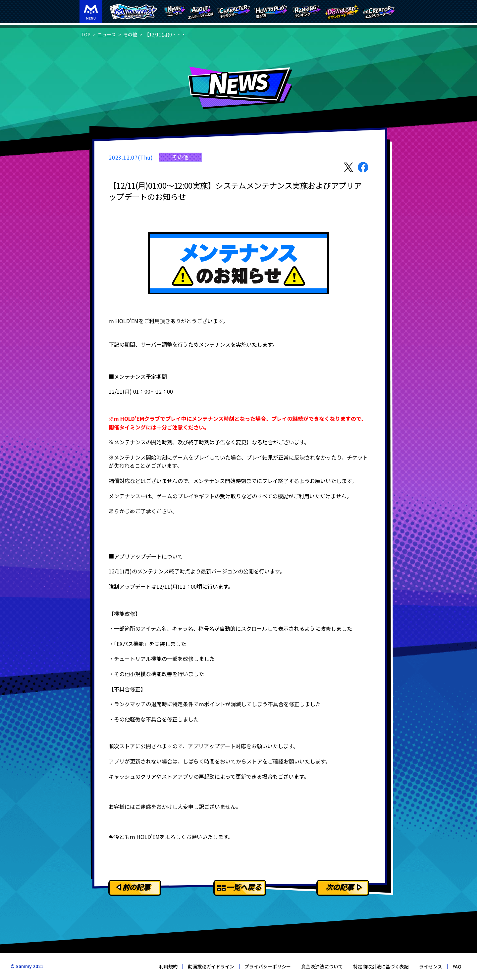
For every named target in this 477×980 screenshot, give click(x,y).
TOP (86, 34)
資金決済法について (322, 966)
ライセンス (431, 966)
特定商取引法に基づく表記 (381, 966)
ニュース (107, 34)
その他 (130, 34)
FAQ (457, 966)
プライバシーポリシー (268, 966)
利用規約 (168, 966)
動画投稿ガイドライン (211, 966)
